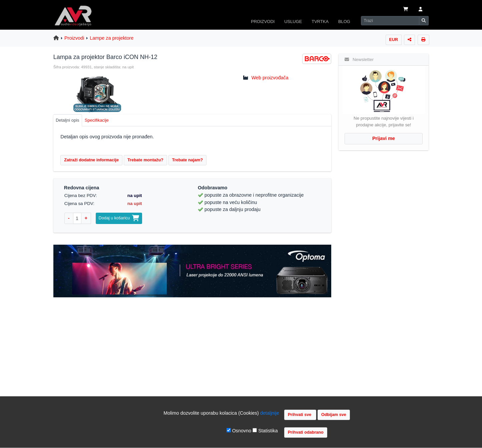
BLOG (344, 21)
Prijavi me (384, 138)
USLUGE (293, 21)
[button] (420, 10)
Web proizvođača (270, 78)
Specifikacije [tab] (97, 120)
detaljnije (270, 413)
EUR (394, 40)
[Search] (390, 21)
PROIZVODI (263, 21)
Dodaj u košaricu (119, 218)
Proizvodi (74, 38)
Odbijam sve (334, 415)
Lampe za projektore (112, 38)
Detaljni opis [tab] (68, 120)
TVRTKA (320, 21)
